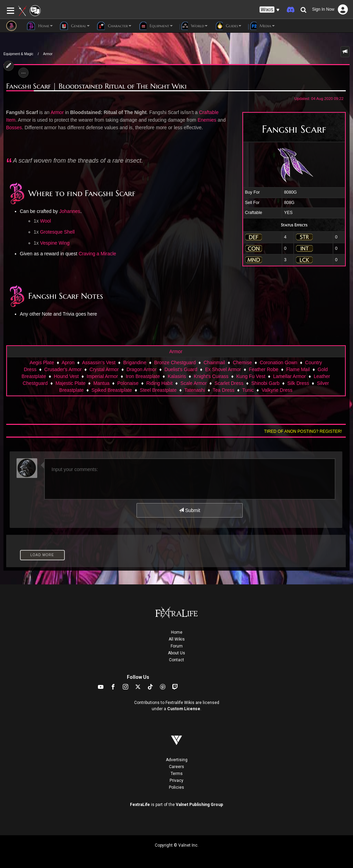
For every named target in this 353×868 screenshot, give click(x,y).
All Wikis (177, 639)
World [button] (194, 26)
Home (177, 632)
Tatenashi (195, 390)
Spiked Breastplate (112, 390)
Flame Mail (298, 369)
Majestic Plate (70, 383)
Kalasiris (177, 376)
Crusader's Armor (63, 369)
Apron (68, 362)
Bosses (14, 127)
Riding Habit (159, 383)
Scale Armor (193, 383)
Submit (189, 510)
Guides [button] (228, 26)
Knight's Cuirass (211, 376)
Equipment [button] (155, 26)
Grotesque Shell (57, 232)
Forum (177, 646)
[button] (270, 10)
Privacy (176, 780)
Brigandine (135, 362)
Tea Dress (224, 390)
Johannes (70, 211)
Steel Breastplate (158, 390)
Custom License (184, 709)
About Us (176, 653)
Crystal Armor (104, 369)
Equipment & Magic (18, 54)
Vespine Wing (55, 243)
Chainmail (214, 362)
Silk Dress (298, 383)
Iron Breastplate (143, 376)
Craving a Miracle (97, 254)
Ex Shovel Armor (223, 369)
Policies (176, 787)
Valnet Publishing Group (199, 805)
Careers (176, 767)
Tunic (248, 390)
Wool (46, 221)
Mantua (102, 383)
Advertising (177, 760)
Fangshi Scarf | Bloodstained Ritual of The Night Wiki (96, 86)
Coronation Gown (278, 362)
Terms (177, 774)
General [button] (75, 26)
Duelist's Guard (181, 369)
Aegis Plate (42, 362)
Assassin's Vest (99, 362)
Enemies (207, 120)
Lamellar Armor (289, 376)
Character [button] (114, 26)
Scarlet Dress (229, 383)
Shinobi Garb (265, 383)
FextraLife (140, 805)
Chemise (242, 362)
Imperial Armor (102, 376)
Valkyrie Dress (277, 390)
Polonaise (128, 383)
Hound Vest (66, 376)
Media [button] (261, 26)
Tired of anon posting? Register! (303, 431)
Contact (176, 660)
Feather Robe (264, 369)
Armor (48, 54)
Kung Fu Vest (251, 376)
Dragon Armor (142, 369)
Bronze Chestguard (175, 362)
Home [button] (40, 26)
